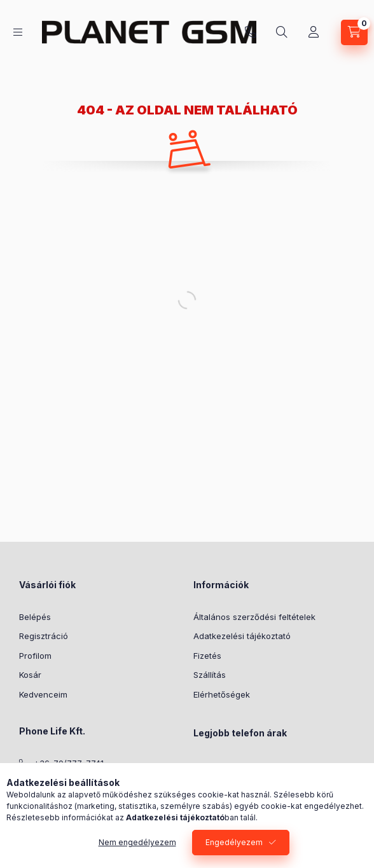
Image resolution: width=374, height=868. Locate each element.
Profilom (35, 656)
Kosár (30, 675)
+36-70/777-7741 (251, 32)
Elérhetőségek (222, 694)
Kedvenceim (43, 694)
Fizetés (207, 656)
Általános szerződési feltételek (254, 617)
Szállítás (210, 675)
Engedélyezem (234, 842)
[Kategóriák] (18, 32)
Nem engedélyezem (137, 842)
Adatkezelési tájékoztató (242, 636)
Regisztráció (44, 636)
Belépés (35, 617)
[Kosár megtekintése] (354, 32)
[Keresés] (282, 32)
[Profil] (314, 32)
